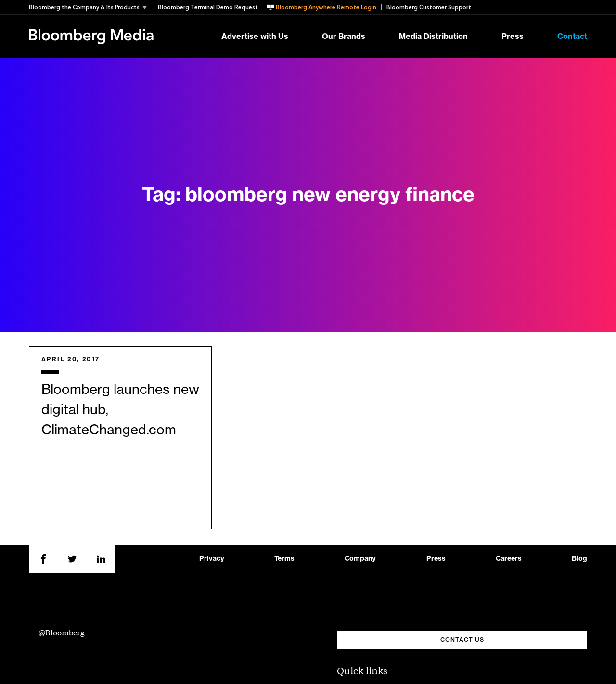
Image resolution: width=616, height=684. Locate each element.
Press (513, 37)
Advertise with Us (255, 37)
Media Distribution (433, 37)
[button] (91, 7)
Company (360, 559)
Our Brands (344, 37)
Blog (579, 559)
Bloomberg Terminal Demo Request (208, 7)
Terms (284, 559)
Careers (509, 559)
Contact (572, 37)
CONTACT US (462, 640)
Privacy (212, 559)
